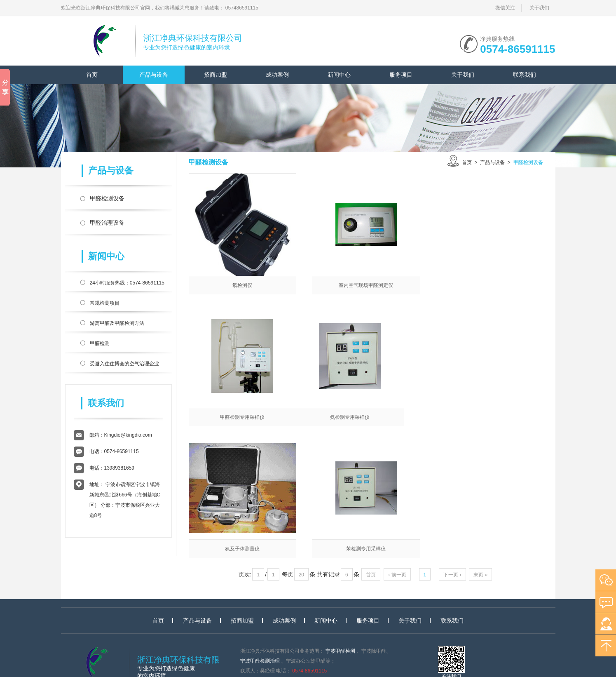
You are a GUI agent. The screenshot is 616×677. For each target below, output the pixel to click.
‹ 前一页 (397, 445)
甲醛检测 (100, 343)
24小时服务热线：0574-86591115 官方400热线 (127, 284)
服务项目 (401, 75)
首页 (92, 75)
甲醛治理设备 (107, 223)
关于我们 (539, 8)
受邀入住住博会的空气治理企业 (124, 364)
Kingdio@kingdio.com (128, 435)
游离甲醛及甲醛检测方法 (117, 323)
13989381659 (119, 468)
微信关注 (505, 8)
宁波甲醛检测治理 (260, 618)
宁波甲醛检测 (340, 608)
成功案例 (277, 75)
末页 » (480, 445)
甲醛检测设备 (107, 198)
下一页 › (452, 445)
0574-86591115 (518, 48)
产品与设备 (154, 75)
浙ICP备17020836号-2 (285, 658)
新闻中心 (339, 75)
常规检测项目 (105, 303)
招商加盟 (215, 75)
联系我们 (525, 75)
